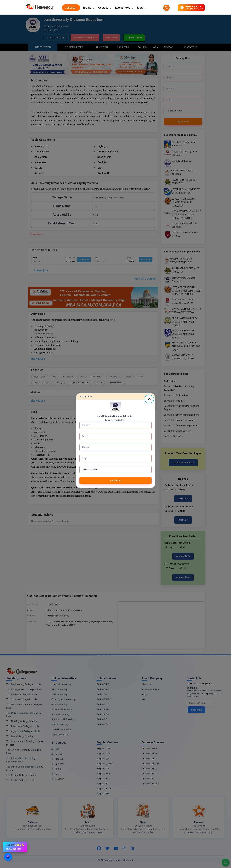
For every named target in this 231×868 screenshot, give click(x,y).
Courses (103, 8)
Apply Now (115, 481)
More (140, 8)
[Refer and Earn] (191, 8)
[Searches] (166, 8)
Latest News (123, 8)
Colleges (70, 8)
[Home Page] (40, 8)
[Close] (149, 399)
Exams (87, 8)
